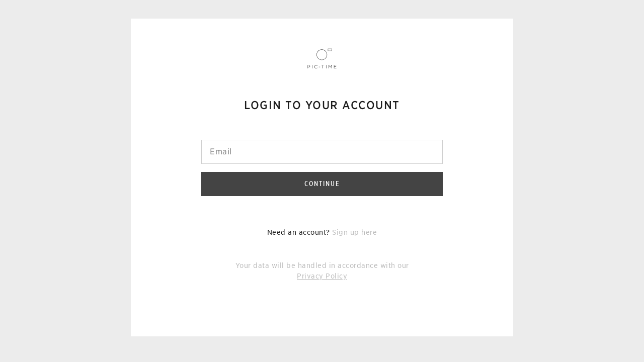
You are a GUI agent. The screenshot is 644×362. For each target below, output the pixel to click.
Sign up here (354, 232)
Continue (322, 184)
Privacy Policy (322, 276)
